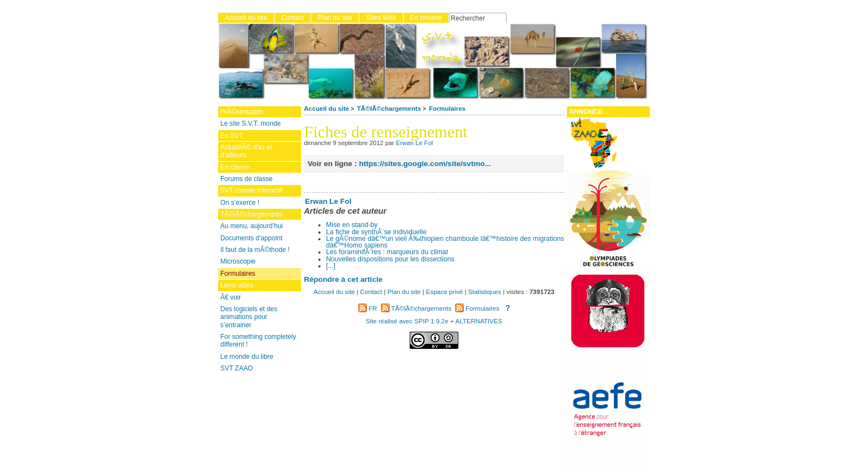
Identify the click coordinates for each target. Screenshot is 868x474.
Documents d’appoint (251, 238)
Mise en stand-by (352, 225)
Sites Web (381, 18)
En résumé (426, 18)
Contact (293, 18)
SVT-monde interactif (251, 190)
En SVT (232, 136)
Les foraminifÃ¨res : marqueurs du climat (387, 252)
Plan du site (335, 18)
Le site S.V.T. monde (250, 123)
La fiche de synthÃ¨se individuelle (376, 232)
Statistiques (485, 292)
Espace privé (444, 292)
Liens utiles (237, 285)
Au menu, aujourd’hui (252, 226)
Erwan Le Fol (414, 143)
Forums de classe (246, 179)
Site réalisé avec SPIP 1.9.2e (407, 321)
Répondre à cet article (343, 279)
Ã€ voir (231, 297)
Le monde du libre (247, 357)
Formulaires (447, 109)
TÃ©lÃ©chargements (389, 109)
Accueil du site (327, 109)
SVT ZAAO (237, 368)
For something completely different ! (258, 341)
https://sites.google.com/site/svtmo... (425, 164)
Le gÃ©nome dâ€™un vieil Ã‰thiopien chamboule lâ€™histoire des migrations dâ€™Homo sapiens (445, 242)
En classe (235, 167)
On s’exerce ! (240, 203)
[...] (331, 266)
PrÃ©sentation (242, 112)
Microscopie (238, 261)
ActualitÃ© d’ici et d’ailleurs (246, 151)
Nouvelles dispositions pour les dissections (390, 259)
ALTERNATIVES (479, 321)
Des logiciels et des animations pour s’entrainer (249, 317)
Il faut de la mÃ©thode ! (255, 250)
